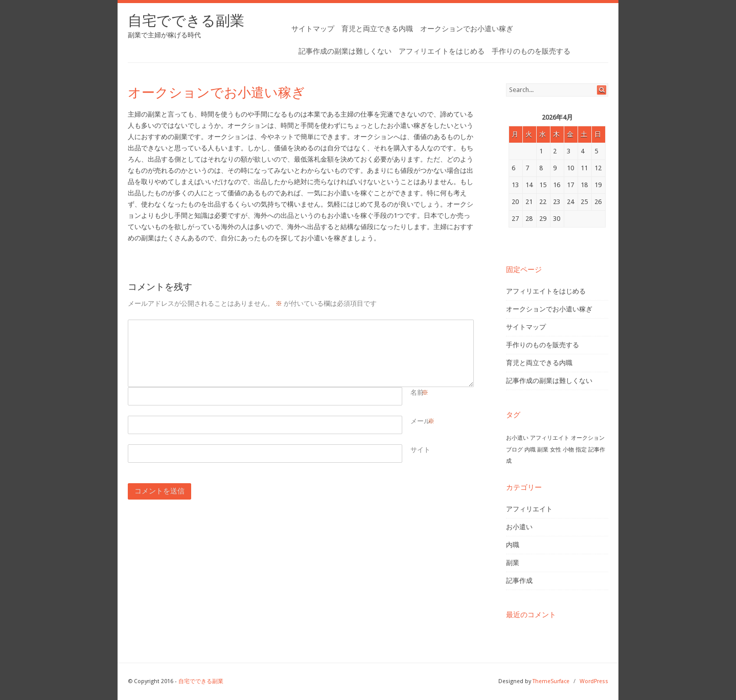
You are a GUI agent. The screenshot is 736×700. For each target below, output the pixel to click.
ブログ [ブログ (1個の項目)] (514, 450)
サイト (420, 450)
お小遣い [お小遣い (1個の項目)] (517, 438)
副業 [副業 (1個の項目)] (543, 450)
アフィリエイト (529, 509)
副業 (513, 563)
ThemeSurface (551, 681)
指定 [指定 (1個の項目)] (581, 450)
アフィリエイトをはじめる (442, 51)
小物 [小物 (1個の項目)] (568, 450)
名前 (417, 393)
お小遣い (519, 527)
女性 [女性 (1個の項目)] (556, 450)
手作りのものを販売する (531, 51)
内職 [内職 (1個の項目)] (530, 450)
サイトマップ (313, 29)
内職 (513, 545)
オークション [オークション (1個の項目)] (588, 438)
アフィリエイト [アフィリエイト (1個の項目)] (550, 438)
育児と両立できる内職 (377, 29)
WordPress (594, 681)
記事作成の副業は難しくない (345, 51)
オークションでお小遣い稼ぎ (467, 29)
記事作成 (519, 581)
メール (420, 421)
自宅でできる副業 (186, 21)
